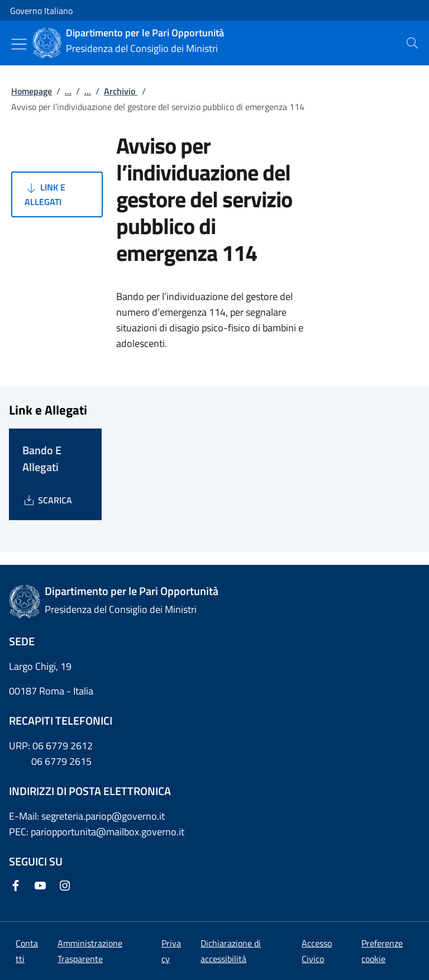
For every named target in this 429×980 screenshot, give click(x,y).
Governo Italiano (41, 11)
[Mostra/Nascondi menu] (19, 44)
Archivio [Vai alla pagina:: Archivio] (121, 91)
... (68, 91)
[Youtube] (42, 886)
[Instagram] (67, 886)
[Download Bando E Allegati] (47, 500)
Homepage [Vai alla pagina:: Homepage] (32, 91)
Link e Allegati (45, 194)
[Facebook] (18, 886)
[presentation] (412, 43)
